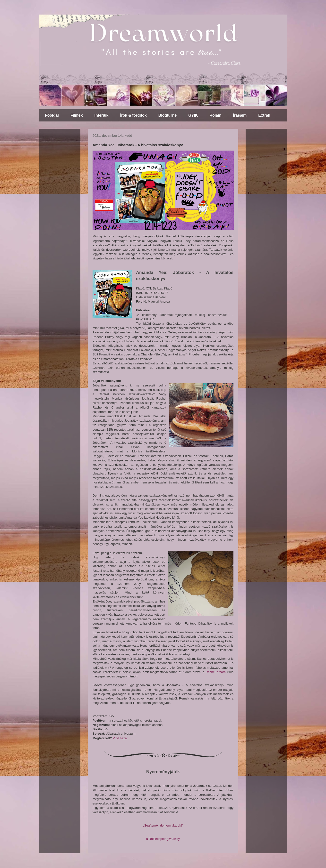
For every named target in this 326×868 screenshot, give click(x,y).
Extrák (264, 115)
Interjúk (102, 115)
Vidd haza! (120, 738)
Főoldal (52, 115)
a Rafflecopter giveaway (163, 839)
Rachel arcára (216, 672)
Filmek (77, 115)
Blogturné (168, 115)
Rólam (215, 115)
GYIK (193, 115)
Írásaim (240, 115)
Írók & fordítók (133, 115)
